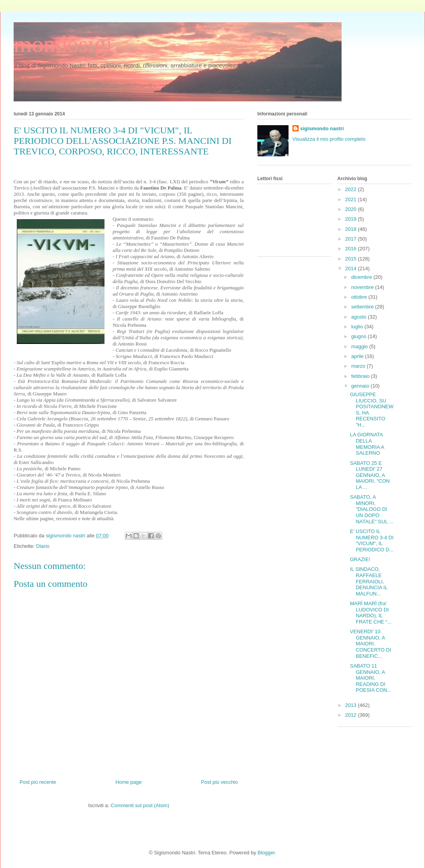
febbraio (361, 376)
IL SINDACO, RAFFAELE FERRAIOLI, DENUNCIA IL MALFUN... (368, 581)
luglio (358, 327)
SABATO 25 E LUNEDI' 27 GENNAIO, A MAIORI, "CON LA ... (370, 475)
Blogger (266, 853)
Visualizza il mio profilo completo (329, 139)
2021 (352, 199)
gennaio (361, 386)
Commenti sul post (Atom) (140, 805)
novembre (363, 287)
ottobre (360, 297)
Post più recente (38, 782)
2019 (352, 219)
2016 (352, 249)
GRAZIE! (360, 559)
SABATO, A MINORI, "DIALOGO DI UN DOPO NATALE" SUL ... (371, 509)
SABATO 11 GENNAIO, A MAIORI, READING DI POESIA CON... (370, 678)
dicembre (362, 277)
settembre (363, 307)
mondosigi (63, 44)
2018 (352, 229)
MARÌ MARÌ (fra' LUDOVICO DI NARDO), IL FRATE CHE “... (370, 613)
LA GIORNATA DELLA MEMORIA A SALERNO (367, 444)
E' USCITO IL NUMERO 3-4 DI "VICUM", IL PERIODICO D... (372, 540)
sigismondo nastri (322, 128)
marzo (359, 366)
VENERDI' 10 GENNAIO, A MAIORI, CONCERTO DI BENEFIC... (370, 644)
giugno (360, 336)
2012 (352, 715)
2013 (352, 705)
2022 (352, 189)
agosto (360, 317)
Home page (128, 782)
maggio (360, 346)
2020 (352, 209)
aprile (358, 356)
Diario (43, 546)
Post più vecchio (219, 782)
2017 (352, 239)
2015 (352, 259)
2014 (352, 268)
